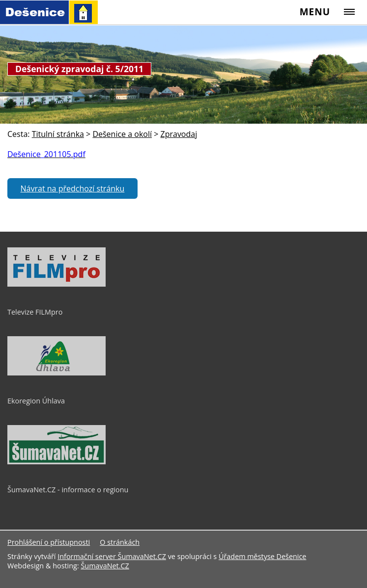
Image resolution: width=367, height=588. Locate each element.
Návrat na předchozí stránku (73, 188)
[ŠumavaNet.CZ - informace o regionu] (56, 462)
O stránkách (120, 542)
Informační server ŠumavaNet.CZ (112, 556)
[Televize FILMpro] (56, 284)
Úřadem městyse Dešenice (263, 556)
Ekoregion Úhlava (36, 401)
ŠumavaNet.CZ (105, 566)
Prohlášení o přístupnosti (49, 542)
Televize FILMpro (35, 312)
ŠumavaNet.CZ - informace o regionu (68, 490)
